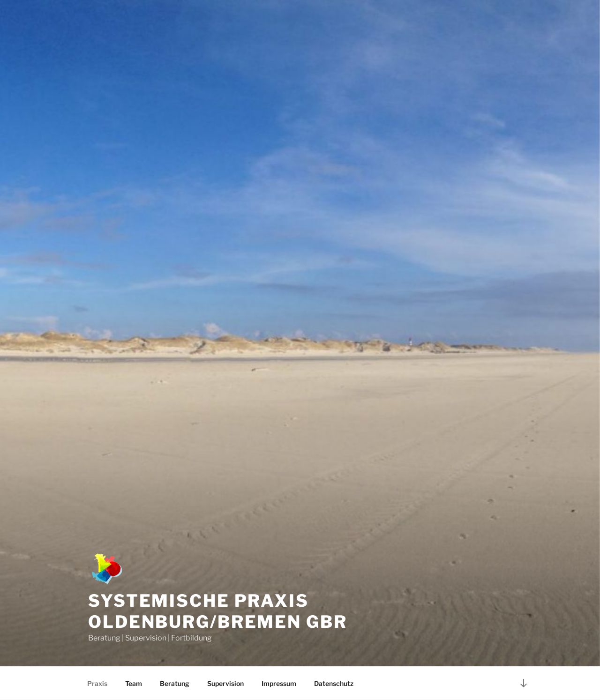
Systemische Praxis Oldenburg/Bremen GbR (218, 611)
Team (134, 683)
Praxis (97, 683)
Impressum (279, 683)
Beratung (175, 683)
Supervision (225, 683)
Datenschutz (334, 683)
